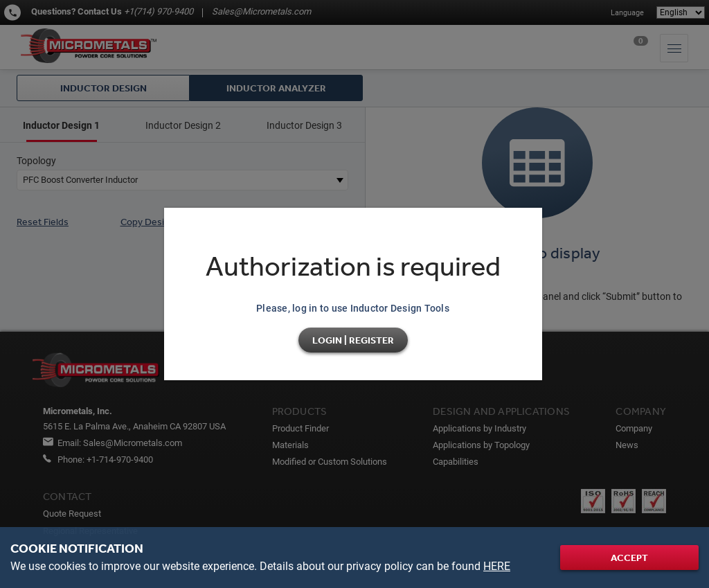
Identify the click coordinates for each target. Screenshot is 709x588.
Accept (629, 558)
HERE (497, 566)
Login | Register (353, 340)
